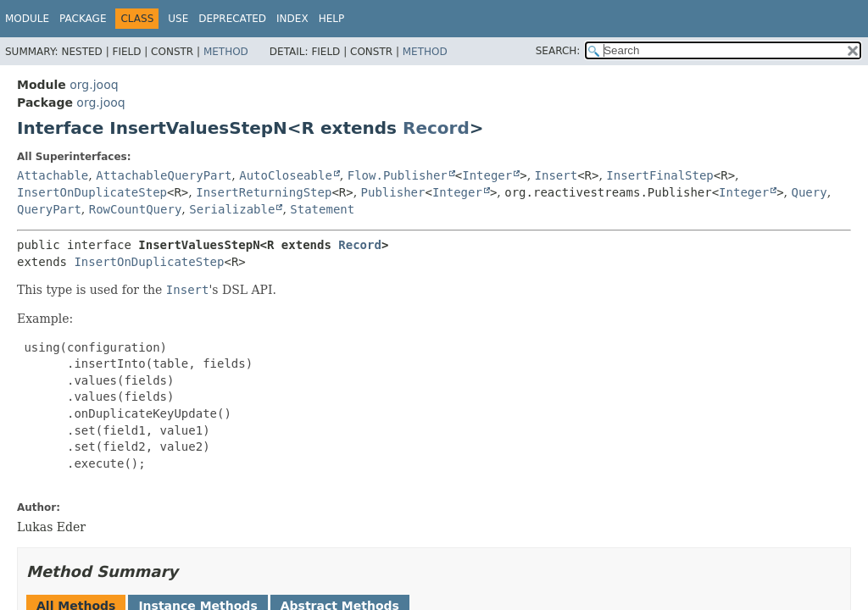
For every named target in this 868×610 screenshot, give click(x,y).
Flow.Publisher (398, 175)
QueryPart (49, 209)
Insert (556, 175)
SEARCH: (558, 51)
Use (178, 19)
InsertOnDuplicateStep (92, 192)
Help (332, 19)
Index (292, 19)
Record (436, 128)
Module (27, 19)
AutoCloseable (286, 175)
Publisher (393, 192)
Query (809, 192)
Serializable (232, 209)
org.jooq (94, 85)
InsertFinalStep (659, 175)
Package (83, 19)
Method (226, 52)
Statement (322, 209)
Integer (487, 175)
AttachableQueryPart (164, 175)
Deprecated (232, 19)
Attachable (53, 175)
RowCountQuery (136, 209)
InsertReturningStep (264, 192)
